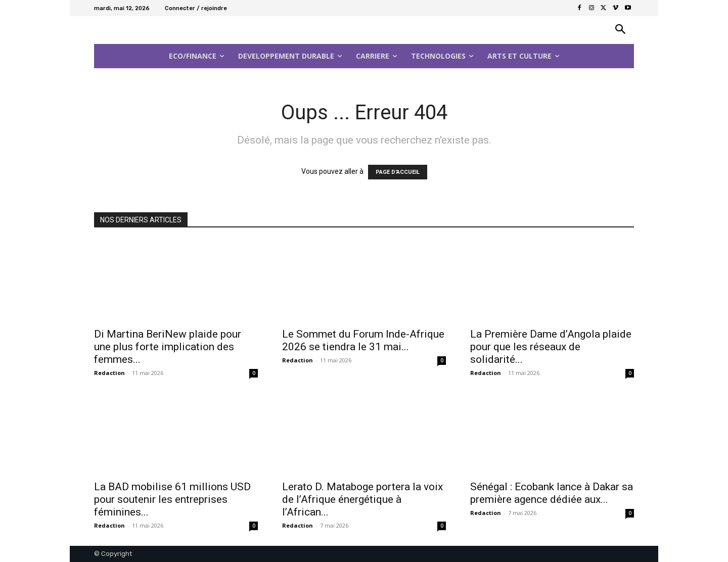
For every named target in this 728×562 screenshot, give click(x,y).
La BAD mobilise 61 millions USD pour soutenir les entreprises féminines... (172, 499)
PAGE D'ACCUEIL (398, 172)
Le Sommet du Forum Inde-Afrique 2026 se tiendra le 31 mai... (363, 340)
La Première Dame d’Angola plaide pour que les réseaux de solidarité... (551, 347)
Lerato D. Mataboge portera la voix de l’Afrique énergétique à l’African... (362, 499)
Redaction (109, 373)
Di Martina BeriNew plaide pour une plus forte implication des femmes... (168, 347)
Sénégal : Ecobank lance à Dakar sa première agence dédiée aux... (552, 493)
